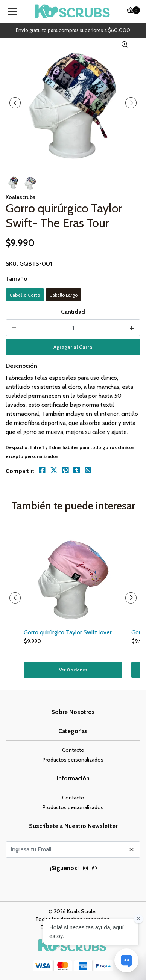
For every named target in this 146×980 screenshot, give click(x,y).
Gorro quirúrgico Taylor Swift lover (68, 632)
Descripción (21, 366)
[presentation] (15, 103)
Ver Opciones (73, 670)
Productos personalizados (73, 760)
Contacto (73, 750)
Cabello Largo (63, 295)
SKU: (12, 264)
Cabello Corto (25, 295)
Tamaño (17, 279)
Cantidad (73, 312)
